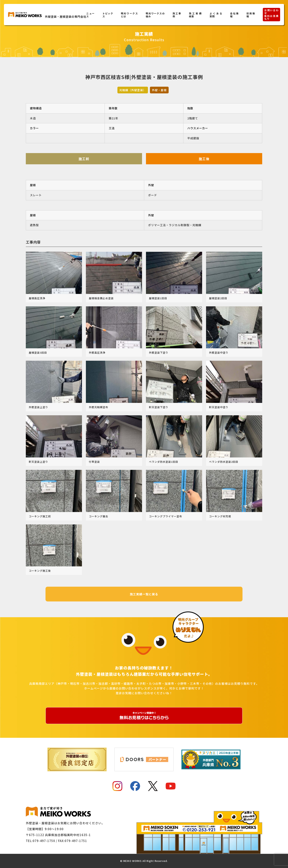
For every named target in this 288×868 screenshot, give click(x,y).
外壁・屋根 (159, 90)
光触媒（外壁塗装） (133, 90)
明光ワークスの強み (155, 15)
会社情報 (234, 15)
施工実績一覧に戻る (144, 594)
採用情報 (251, 15)
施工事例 (177, 15)
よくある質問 (216, 15)
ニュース (90, 15)
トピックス (108, 15)
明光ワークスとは (129, 15)
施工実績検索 (195, 15)
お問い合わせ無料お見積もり (271, 14)
